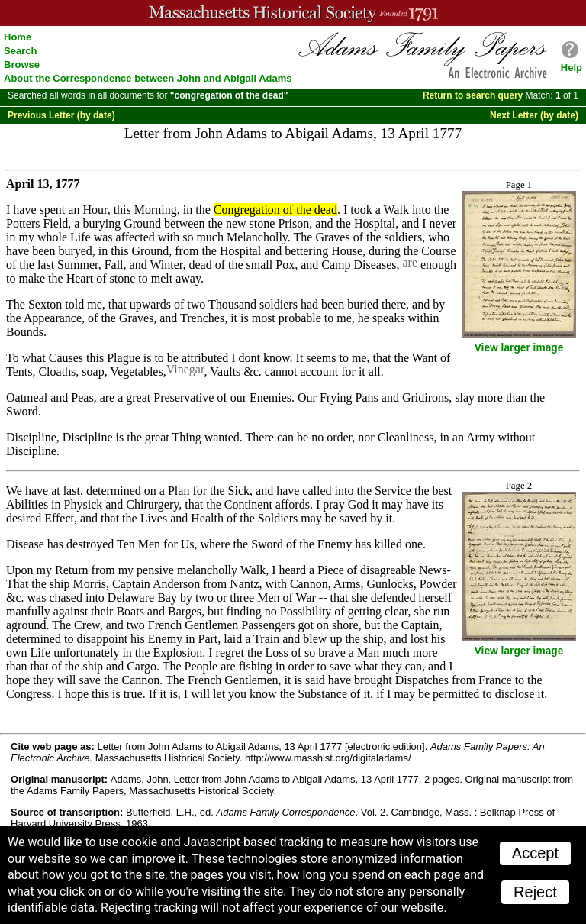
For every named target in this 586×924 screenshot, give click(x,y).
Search (20, 51)
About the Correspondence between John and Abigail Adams (148, 78)
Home (18, 37)
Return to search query (473, 95)
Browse (22, 65)
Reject (535, 892)
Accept (535, 853)
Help (572, 68)
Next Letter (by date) (534, 115)
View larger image (519, 348)
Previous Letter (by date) (61, 115)
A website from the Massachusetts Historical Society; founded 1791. (293, 13)
